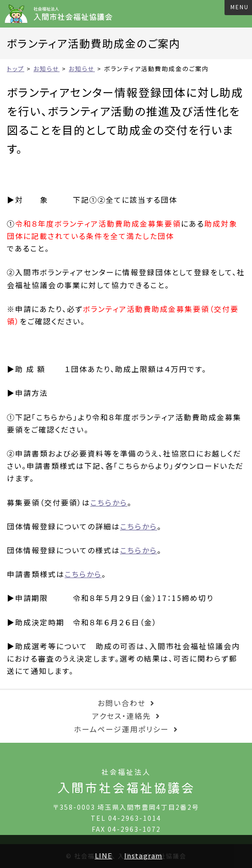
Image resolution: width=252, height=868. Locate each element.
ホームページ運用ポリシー (121, 729)
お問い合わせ (122, 703)
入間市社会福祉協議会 (62, 14)
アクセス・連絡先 (122, 716)
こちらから (109, 502)
